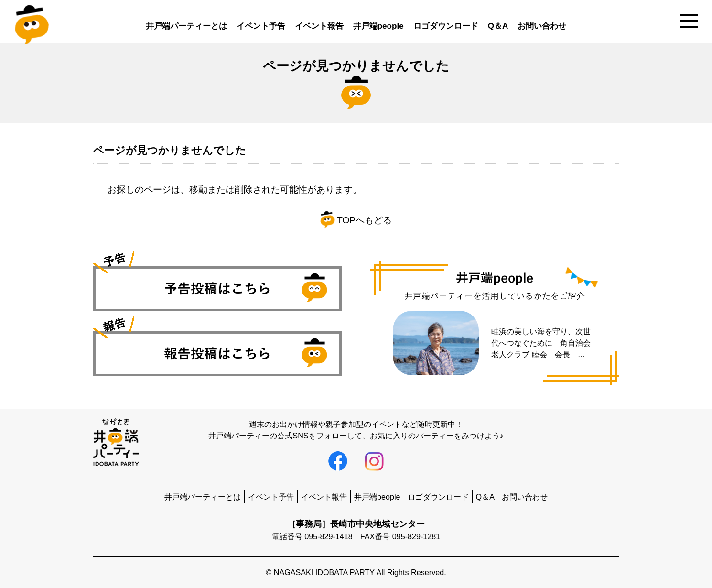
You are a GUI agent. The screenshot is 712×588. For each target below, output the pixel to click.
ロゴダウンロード (446, 26)
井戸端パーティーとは (186, 26)
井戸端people (378, 26)
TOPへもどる (356, 220)
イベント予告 (261, 26)
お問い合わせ (542, 26)
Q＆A (498, 26)
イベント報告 (319, 26)
